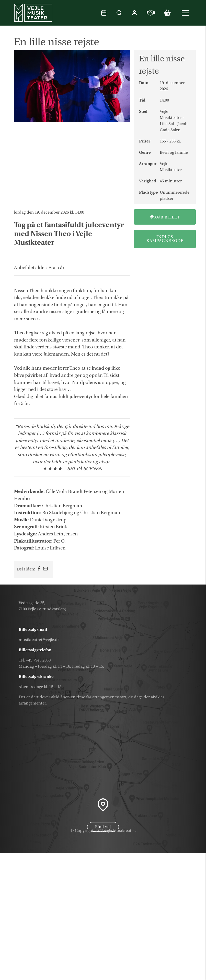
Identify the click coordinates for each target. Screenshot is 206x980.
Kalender (174, 925)
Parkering (174, 974)
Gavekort (174, 937)
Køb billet (165, 217)
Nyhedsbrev (170, 949)
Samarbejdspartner (159, 962)
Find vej (103, 827)
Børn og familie (174, 152)
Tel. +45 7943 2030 (35, 660)
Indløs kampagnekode (165, 239)
